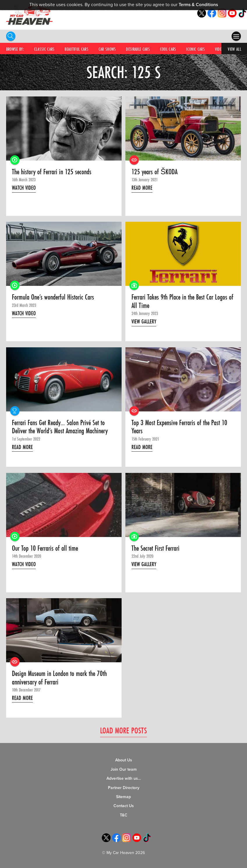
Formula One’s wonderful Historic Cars (53, 297)
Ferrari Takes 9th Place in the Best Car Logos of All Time (182, 301)
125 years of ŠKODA (154, 172)
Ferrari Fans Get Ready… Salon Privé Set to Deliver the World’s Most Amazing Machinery (60, 427)
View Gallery (144, 321)
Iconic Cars (196, 49)
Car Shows (107, 49)
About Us (124, 760)
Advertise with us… (124, 778)
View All (234, 49)
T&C (124, 815)
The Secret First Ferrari (156, 548)
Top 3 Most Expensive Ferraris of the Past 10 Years (179, 427)
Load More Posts (123, 730)
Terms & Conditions (198, 5)
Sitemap (123, 797)
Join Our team (124, 769)
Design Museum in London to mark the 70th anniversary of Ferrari (59, 678)
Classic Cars (44, 49)
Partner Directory (124, 788)
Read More (142, 188)
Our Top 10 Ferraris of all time (45, 548)
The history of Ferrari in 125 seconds (52, 172)
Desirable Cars (138, 49)
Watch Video (24, 188)
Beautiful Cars (77, 49)
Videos (220, 49)
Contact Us (124, 806)
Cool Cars (168, 49)
